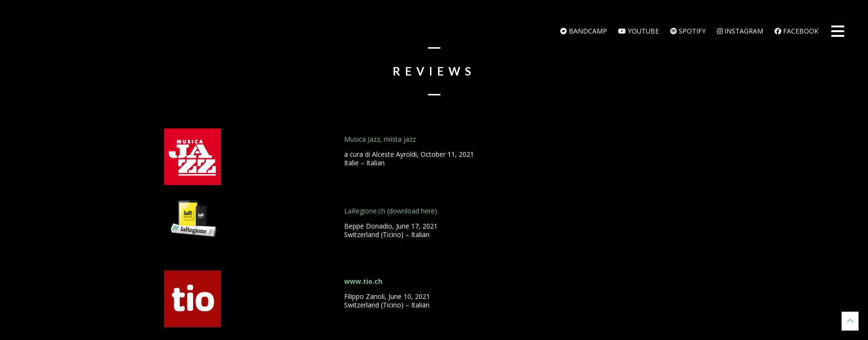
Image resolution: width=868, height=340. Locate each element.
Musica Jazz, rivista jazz (380, 139)
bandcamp (584, 31)
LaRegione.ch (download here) (391, 211)
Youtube (639, 31)
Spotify (688, 31)
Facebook (796, 31)
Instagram (740, 31)
